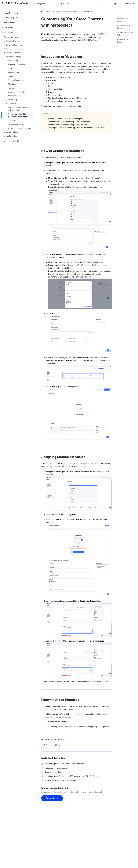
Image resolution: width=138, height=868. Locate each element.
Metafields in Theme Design (56, 768)
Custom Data (87, 11)
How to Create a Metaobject (124, 27)
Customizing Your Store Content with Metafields (64, 764)
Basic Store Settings (71, 11)
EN (115, 4)
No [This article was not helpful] (59, 745)
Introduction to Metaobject (123, 20)
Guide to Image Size (53, 772)
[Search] (83, 4)
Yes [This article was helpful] (48, 745)
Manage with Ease (53, 11)
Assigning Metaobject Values (126, 34)
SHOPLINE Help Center (42, 12)
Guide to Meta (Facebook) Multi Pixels (60, 780)
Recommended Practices (123, 41)
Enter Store (130, 4)
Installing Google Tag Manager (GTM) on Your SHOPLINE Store (71, 776)
